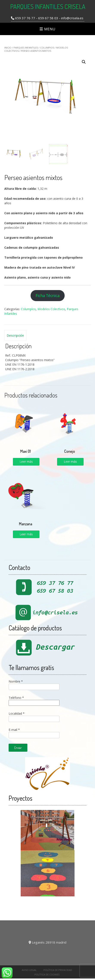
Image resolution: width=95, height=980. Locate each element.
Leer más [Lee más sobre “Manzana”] (26, 534)
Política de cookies (47, 974)
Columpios (47, 48)
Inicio (8, 48)
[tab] (15, 336)
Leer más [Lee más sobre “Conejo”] (70, 462)
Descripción (15, 335)
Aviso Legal (29, 970)
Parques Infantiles (26, 48)
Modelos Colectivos (51, 309)
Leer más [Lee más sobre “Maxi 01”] (26, 462)
